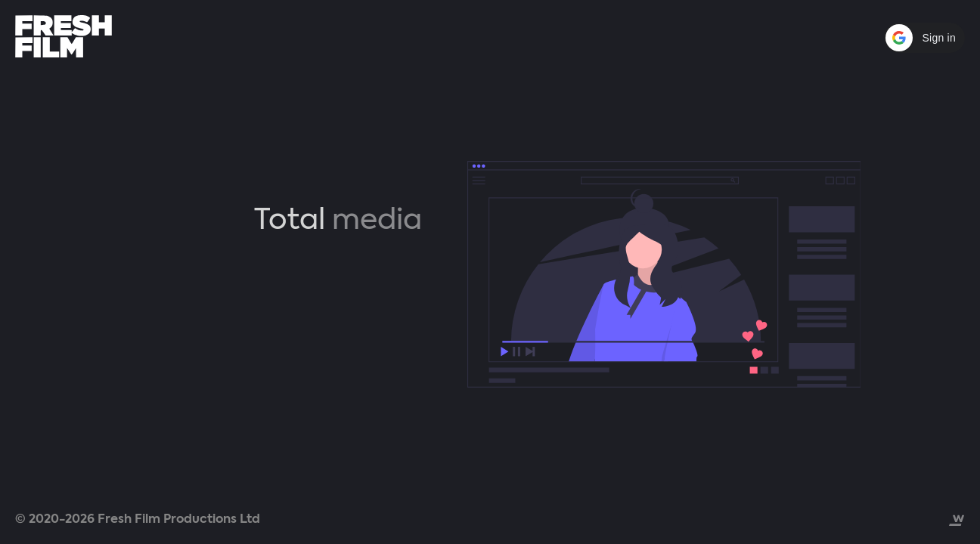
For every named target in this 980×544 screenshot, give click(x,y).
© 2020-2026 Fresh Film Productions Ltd (138, 519)
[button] (924, 38)
